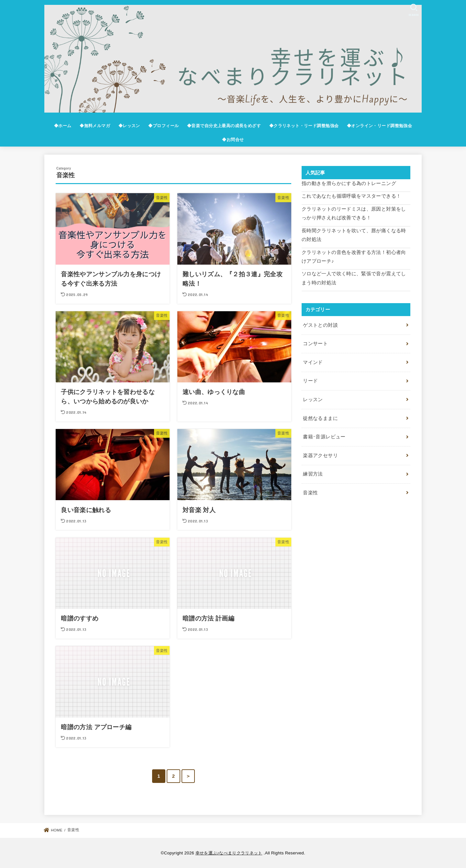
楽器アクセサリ (320, 456)
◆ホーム (63, 126)
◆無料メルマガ (95, 126)
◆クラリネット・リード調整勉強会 (304, 126)
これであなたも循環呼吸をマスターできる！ (351, 196)
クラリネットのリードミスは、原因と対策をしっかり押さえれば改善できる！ (354, 214)
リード (310, 381)
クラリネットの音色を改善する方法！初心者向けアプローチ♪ (354, 257)
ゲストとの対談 (320, 325)
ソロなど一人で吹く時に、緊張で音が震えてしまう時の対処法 (354, 278)
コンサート (315, 344)
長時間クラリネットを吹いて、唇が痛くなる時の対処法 (354, 235)
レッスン (313, 400)
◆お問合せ (233, 140)
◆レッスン (129, 126)
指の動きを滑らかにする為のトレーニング (349, 183)
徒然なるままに (320, 418)
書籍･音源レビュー (324, 437)
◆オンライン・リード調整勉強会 (379, 126)
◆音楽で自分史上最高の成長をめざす (224, 126)
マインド (313, 362)
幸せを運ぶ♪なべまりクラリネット (229, 853)
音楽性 (310, 493)
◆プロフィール (163, 126)
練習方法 (313, 474)
